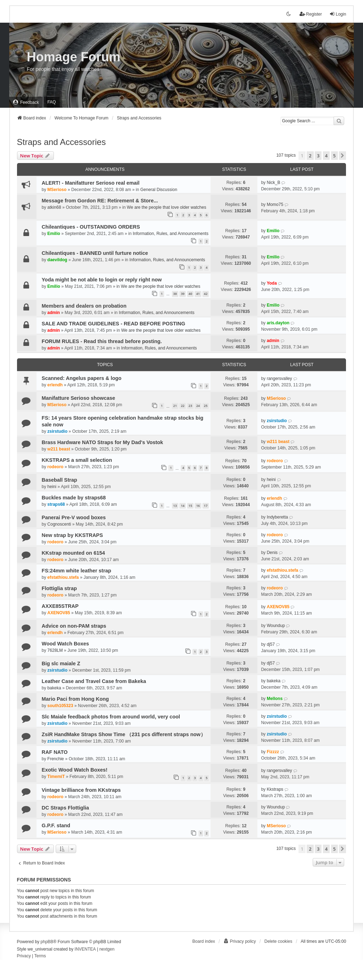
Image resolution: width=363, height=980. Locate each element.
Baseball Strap (60, 480)
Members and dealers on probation (84, 306)
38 (175, 294)
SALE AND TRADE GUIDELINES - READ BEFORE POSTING (114, 324)
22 (183, 406)
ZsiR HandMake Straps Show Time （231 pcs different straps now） (124, 734)
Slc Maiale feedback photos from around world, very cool (111, 717)
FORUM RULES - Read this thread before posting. (102, 341)
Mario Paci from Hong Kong (75, 699)
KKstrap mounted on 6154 (73, 553)
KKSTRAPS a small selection (77, 460)
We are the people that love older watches (167, 207)
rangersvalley (279, 379)
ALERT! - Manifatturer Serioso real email (91, 183)
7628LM (55, 650)
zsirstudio (58, 431)
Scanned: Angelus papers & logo (82, 378)
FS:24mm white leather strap (77, 571)
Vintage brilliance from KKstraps (81, 790)
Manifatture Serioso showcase (79, 398)
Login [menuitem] (338, 14)
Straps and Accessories (62, 142)
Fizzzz (273, 752)
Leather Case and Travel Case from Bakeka (94, 681)
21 (175, 406)
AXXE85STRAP (60, 606)
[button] (342, 156)
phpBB (47, 942)
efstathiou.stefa (63, 577)
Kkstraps (275, 789)
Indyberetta (277, 517)
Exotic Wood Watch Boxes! (75, 770)
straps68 (56, 504)
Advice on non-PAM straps (74, 626)
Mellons (275, 699)
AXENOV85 (59, 613)
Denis (272, 553)
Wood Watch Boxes (66, 644)
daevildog (57, 260)
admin (54, 313)
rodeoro (55, 467)
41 (198, 294)
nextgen (107, 949)
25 (206, 406)
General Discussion (159, 190)
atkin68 (54, 207)
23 (190, 406)
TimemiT (56, 777)
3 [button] (318, 156)
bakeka (54, 688)
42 (206, 294)
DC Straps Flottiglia (66, 808)
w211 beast (59, 449)
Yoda (272, 283)
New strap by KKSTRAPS (72, 535)
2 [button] (310, 156)
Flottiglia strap (59, 588)
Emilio (54, 234)
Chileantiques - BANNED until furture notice (95, 253)
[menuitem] (26, 102)
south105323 (60, 706)
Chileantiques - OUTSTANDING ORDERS (91, 227)
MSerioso (57, 190)
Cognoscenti (59, 524)
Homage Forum (74, 57)
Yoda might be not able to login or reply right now (102, 280)
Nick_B (273, 183)
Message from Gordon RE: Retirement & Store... (100, 201)
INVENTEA (85, 949)
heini (52, 487)
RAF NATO (55, 752)
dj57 (271, 644)
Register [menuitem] (311, 14)
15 (190, 506)
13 (175, 506)
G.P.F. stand (56, 825)
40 (190, 294)
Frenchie (56, 759)
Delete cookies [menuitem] (278, 941)
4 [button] (326, 156)
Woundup (276, 626)
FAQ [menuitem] (52, 102)
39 (183, 294)
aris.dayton (278, 323)
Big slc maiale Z (61, 663)
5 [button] (334, 156)
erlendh (55, 385)
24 (198, 406)
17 (206, 506)
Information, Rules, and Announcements (170, 234)
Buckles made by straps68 (74, 498)
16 (198, 506)
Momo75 (275, 205)
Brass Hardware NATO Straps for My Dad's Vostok (103, 442)
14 (183, 506)
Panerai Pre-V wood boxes (74, 517)
